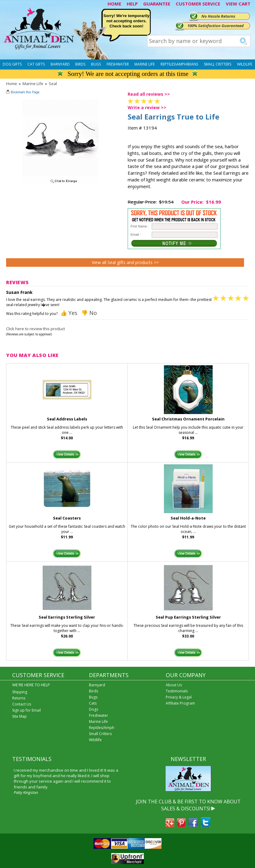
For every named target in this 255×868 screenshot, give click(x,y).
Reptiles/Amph (102, 728)
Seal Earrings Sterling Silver (67, 617)
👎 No (89, 313)
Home (12, 84)
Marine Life (145, 64)
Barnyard (60, 64)
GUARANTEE (157, 4)
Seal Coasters (67, 518)
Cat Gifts (36, 64)
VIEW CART (238, 4)
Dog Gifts (12, 64)
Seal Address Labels (67, 419)
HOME (114, 4)
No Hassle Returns (218, 16)
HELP (132, 4)
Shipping (20, 692)
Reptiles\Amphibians (179, 64)
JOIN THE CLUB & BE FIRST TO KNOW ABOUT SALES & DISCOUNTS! (188, 805)
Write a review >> (147, 107)
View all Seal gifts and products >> (125, 262)
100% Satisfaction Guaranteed (216, 26)
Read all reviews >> (149, 94)
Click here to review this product (35, 329)
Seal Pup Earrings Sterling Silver (188, 617)
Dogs (94, 709)
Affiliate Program (180, 703)
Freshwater (118, 64)
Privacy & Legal (179, 697)
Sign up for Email (27, 710)
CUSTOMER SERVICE (198, 4)
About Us (174, 685)
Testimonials (177, 691)
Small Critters (218, 64)
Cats (93, 703)
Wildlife (245, 64)
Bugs (96, 64)
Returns (19, 698)
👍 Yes (69, 313)
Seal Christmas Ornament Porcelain (188, 419)
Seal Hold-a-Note (188, 518)
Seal (53, 84)
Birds (80, 64)
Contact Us (22, 704)
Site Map (19, 716)
